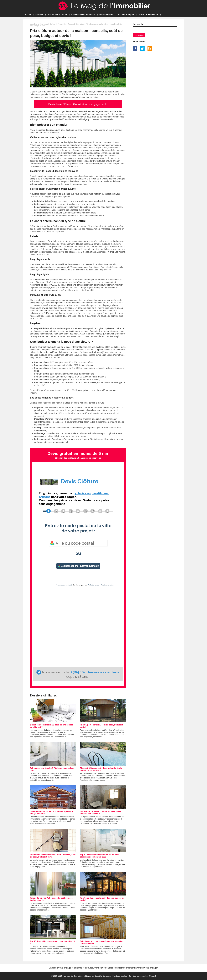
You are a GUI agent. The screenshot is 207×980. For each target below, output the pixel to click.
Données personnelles (138, 976)
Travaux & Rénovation (148, 15)
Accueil (28, 15)
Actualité (39, 15)
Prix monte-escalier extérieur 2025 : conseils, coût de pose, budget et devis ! (53, 856)
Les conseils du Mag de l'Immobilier (53, 24)
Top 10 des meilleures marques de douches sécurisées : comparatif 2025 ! (100, 856)
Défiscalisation (106, 15)
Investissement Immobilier (83, 15)
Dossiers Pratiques (126, 15)
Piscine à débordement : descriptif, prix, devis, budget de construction (101, 769)
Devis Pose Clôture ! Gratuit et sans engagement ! (78, 104)
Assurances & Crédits (57, 15)
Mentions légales (120, 976)
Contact (153, 976)
